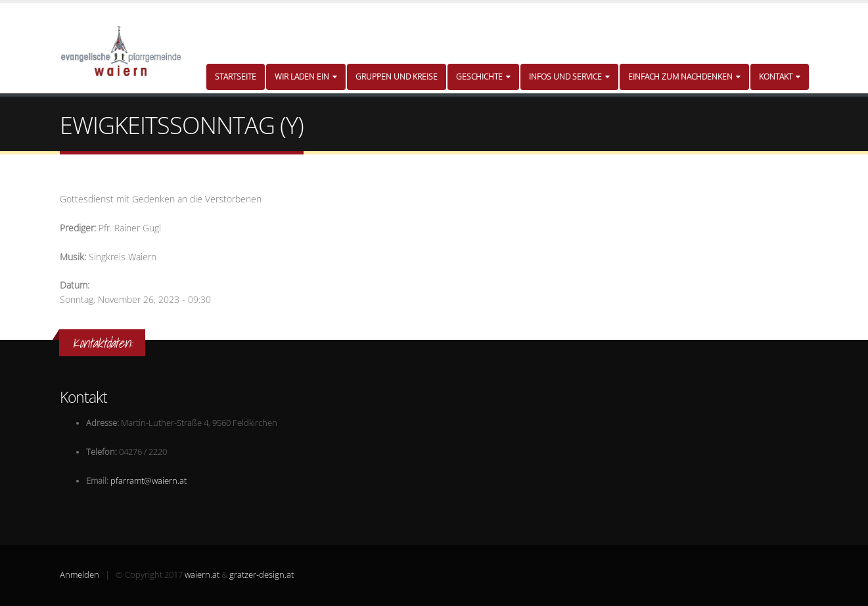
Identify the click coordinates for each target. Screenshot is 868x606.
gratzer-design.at (262, 575)
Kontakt (780, 77)
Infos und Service (569, 77)
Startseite (236, 77)
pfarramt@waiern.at (148, 481)
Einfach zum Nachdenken (684, 77)
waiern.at (202, 575)
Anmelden (80, 575)
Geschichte (483, 77)
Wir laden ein (306, 77)
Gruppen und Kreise (397, 77)
